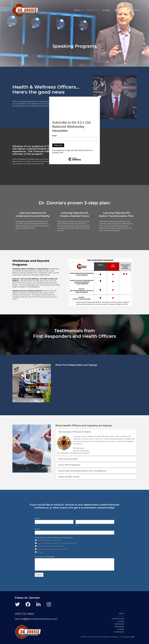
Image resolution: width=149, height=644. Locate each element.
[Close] (99, 97)
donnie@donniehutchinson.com (36, 619)
